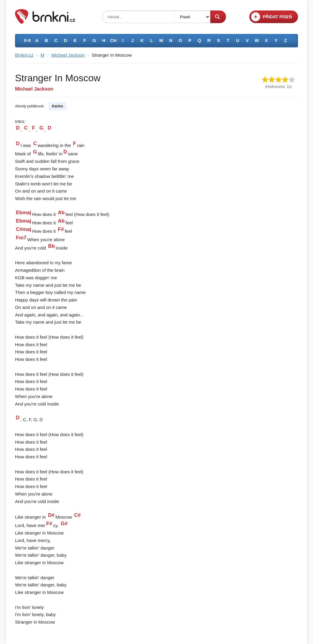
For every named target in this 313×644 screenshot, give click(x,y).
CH (114, 40)
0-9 (27, 40)
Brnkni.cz (24, 55)
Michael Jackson (68, 55)
